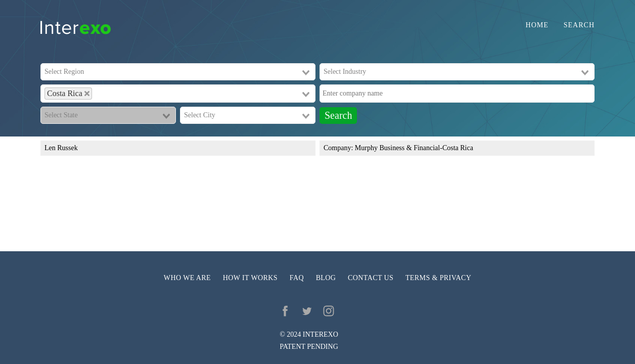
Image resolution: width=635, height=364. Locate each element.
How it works (250, 278)
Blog (326, 278)
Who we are (187, 278)
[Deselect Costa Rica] (87, 94)
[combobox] (178, 72)
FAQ (297, 278)
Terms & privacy (438, 278)
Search (579, 25)
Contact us (371, 278)
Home (537, 25)
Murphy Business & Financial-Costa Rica (414, 148)
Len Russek (61, 148)
